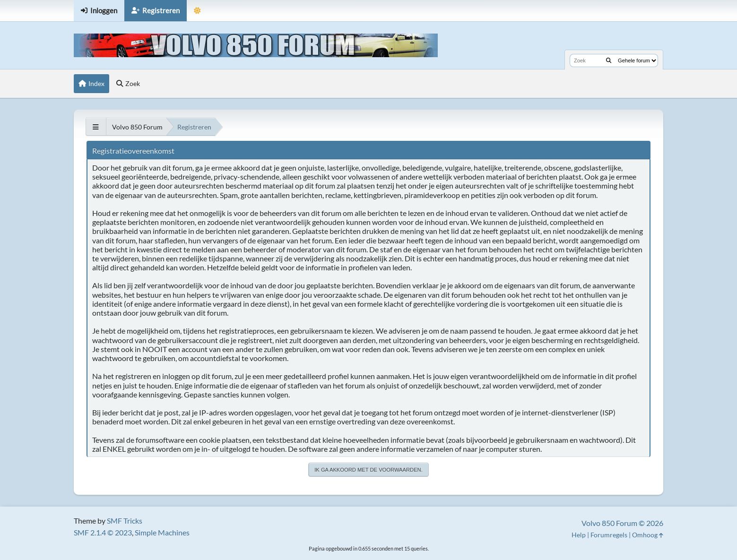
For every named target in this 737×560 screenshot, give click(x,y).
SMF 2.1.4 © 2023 (103, 532)
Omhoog (648, 535)
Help (579, 535)
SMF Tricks (125, 521)
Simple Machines (162, 532)
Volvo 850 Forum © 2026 (622, 523)
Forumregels (609, 535)
